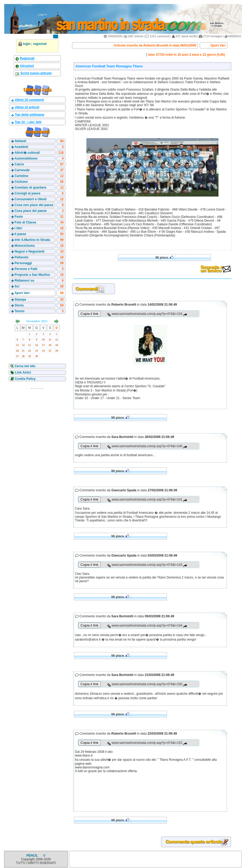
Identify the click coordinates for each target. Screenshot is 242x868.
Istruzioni (27, 66)
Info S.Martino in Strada (32, 240)
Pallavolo (22, 257)
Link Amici (23, 372)
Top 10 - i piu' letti (28, 122)
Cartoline (21, 176)
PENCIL (33, 856)
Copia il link (90, 314)
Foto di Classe (25, 222)
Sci (17, 286)
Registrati (27, 58)
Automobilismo (26, 158)
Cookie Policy (25, 379)
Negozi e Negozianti (29, 251)
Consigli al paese (27, 193)
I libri (18, 228)
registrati (40, 44)
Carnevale (22, 170)
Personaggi (23, 263)
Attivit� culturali (27, 153)
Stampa (20, 300)
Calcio (19, 164)
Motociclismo (25, 246)
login (27, 44)
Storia (19, 305)
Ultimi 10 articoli (27, 107)
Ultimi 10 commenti (29, 100)
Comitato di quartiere (31, 188)
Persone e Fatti (26, 269)
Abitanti (20, 141)
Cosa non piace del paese (34, 205)
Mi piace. (164, 257)
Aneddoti (21, 147)
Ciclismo (21, 182)
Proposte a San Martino (32, 275)
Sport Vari (22, 293)
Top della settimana (29, 115)
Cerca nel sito (25, 366)
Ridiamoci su (24, 281)
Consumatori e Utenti (31, 199)
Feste (19, 217)
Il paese (20, 234)
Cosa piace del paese (31, 211)
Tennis (20, 311)
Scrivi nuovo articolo (36, 73)
